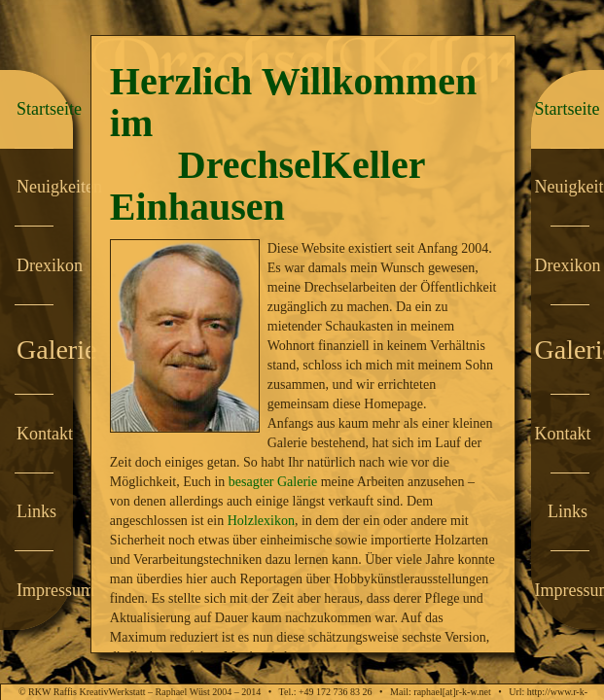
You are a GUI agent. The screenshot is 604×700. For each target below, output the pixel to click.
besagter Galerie (273, 482)
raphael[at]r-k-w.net (452, 692)
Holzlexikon (261, 521)
